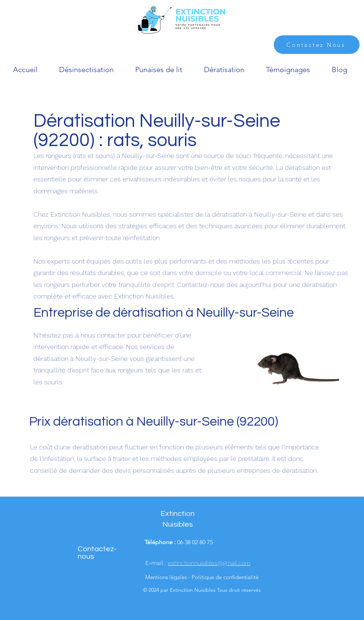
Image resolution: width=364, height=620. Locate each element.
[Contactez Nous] (317, 45)
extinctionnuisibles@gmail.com (209, 563)
